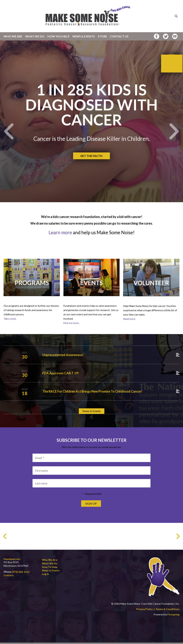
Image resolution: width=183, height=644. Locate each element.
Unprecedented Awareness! (63, 356)
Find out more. (71, 324)
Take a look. (10, 320)
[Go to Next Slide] (178, 538)
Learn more (61, 234)
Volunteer (151, 284)
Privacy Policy (144, 610)
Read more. (129, 320)
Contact (9, 577)
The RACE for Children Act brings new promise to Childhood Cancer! (92, 393)
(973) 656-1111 (21, 573)
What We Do (35, 36)
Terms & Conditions (167, 610)
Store (102, 36)
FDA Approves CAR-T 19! (61, 375)
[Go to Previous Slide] (5, 538)
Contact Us (119, 36)
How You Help (58, 36)
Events (91, 284)
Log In (45, 575)
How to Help (50, 568)
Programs (32, 284)
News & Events (84, 36)
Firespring (173, 616)
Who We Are (13, 36)
